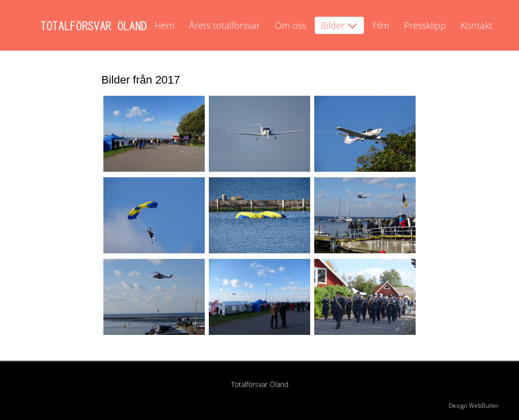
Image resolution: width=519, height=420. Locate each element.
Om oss (290, 25)
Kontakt (477, 25)
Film (381, 25)
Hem (164, 25)
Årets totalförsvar (225, 25)
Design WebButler (474, 406)
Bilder (333, 25)
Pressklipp (425, 25)
